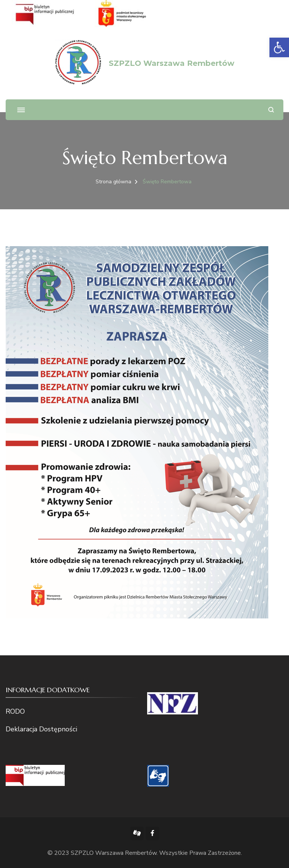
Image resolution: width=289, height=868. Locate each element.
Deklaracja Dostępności (41, 729)
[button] (279, 47)
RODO (15, 711)
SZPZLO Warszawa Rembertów (172, 63)
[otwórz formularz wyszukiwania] (271, 110)
